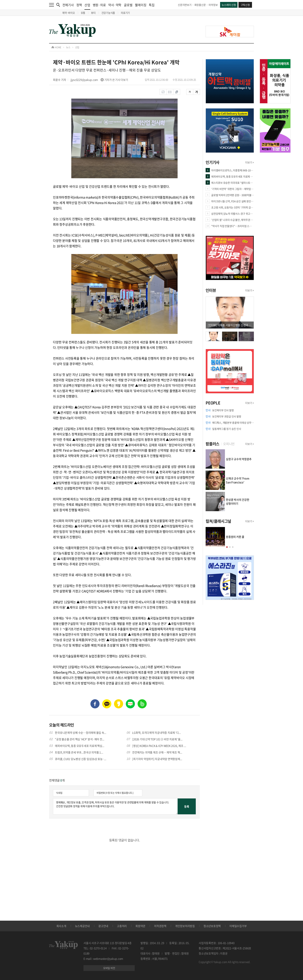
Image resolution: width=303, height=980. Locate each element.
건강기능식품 (108, 13)
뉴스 (68, 47)
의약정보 (213, 5)
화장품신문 (200, 5)
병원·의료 (99, 5)
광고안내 (103, 926)
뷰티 (93, 13)
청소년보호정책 (212, 926)
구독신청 (245, 5)
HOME (56, 47)
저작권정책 (160, 926)
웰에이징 (141, 5)
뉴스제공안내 (82, 926)
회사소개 (61, 926)
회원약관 (140, 926)
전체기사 (68, 5)
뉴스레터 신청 (229, 5)
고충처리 (122, 926)
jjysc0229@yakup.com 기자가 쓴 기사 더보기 (99, 80)
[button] (227, 547)
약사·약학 (115, 5)
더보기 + (250, 162)
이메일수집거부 (238, 926)
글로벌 (128, 5)
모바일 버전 (109, 968)
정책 (79, 5)
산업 (87, 6)
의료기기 (125, 13)
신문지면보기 (185, 5)
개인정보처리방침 (185, 926)
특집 (152, 5)
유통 (83, 13)
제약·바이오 (69, 13)
